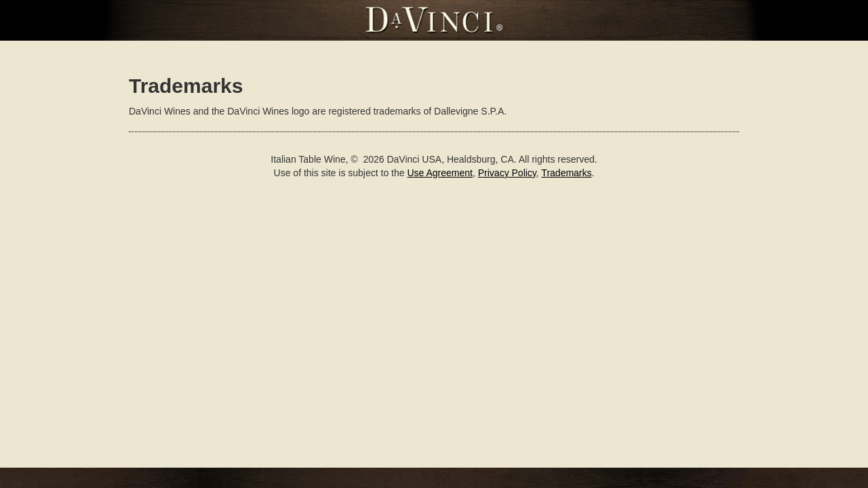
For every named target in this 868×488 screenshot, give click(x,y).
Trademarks (566, 173)
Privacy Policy (507, 173)
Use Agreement (440, 173)
